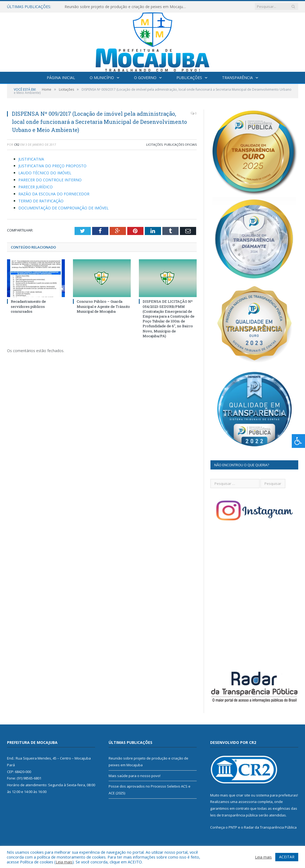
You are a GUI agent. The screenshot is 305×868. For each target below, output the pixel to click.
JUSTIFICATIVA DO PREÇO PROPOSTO (52, 166)
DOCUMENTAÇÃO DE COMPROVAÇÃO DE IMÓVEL (63, 208)
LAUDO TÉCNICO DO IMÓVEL (45, 173)
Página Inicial (61, 78)
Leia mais (64, 862)
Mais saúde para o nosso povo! (135, 776)
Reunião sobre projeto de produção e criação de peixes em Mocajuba (126, 7)
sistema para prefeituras (277, 795)
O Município (102, 78)
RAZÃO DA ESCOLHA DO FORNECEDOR (54, 194)
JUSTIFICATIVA (31, 159)
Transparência (237, 78)
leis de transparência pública (234, 815)
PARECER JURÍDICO (36, 187)
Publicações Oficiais (180, 144)
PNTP (233, 827)
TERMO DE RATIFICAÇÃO (41, 201)
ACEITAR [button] (287, 857)
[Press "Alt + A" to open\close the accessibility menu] (298, 441)
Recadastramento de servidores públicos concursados (28, 306)
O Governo (145, 78)
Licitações (154, 144)
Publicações (189, 78)
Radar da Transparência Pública (270, 827)
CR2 (17, 144)
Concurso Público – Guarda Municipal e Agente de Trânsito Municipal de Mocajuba (103, 306)
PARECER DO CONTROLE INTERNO (50, 180)
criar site (243, 795)
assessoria (247, 802)
